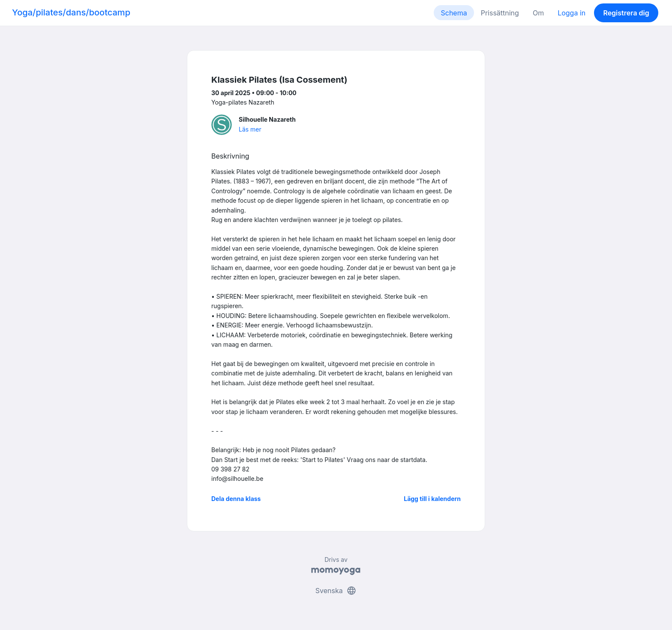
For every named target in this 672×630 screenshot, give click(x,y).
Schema (454, 13)
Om (538, 13)
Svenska (336, 591)
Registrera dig (626, 13)
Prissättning (500, 13)
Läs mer (250, 129)
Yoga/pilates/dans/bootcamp (71, 12)
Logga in (571, 13)
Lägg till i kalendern (432, 499)
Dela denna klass (236, 499)
